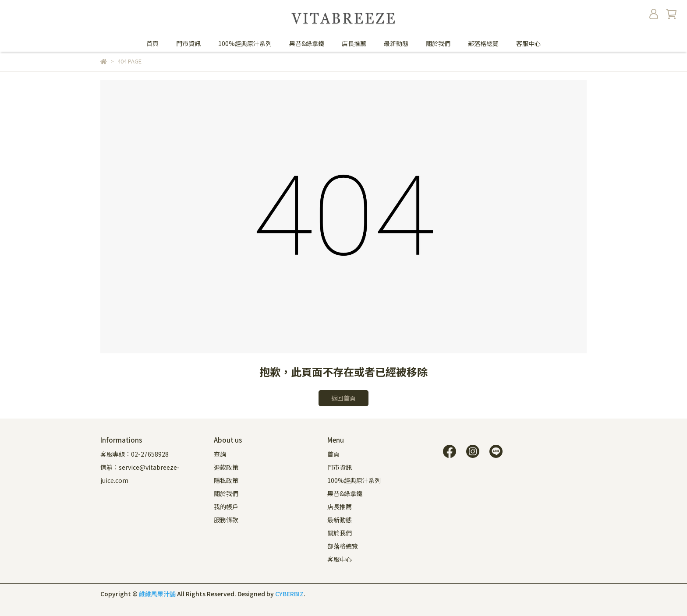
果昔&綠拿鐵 (307, 43)
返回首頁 (343, 398)
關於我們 (438, 43)
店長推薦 (354, 43)
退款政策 (226, 467)
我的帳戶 (226, 507)
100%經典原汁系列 (245, 43)
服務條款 (226, 520)
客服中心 (528, 43)
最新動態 (396, 43)
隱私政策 (226, 480)
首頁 (152, 43)
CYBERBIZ (289, 594)
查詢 (220, 454)
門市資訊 (188, 43)
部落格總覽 (483, 43)
